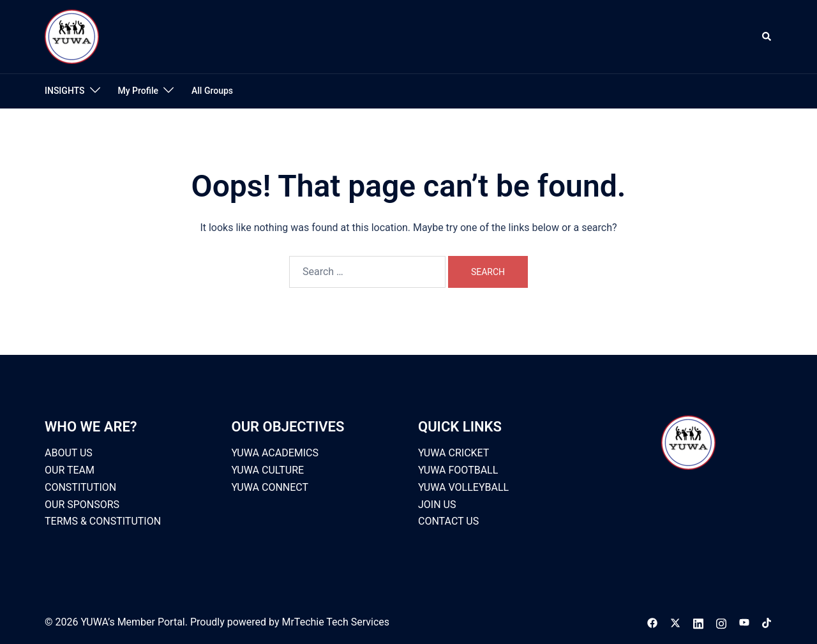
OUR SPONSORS (82, 505)
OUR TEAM (70, 470)
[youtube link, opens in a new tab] (744, 622)
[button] (767, 36)
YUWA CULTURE (268, 470)
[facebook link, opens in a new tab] (652, 622)
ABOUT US (69, 453)
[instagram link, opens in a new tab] (721, 622)
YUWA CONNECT (270, 487)
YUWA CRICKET (453, 453)
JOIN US (437, 505)
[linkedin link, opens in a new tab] (698, 622)
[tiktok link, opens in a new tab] (767, 622)
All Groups (212, 91)
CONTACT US (448, 521)
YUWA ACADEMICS (275, 453)
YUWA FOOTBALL (458, 470)
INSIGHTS (65, 91)
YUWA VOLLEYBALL (463, 487)
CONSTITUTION (80, 487)
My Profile (138, 91)
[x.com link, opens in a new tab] (675, 622)
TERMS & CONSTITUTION (103, 521)
